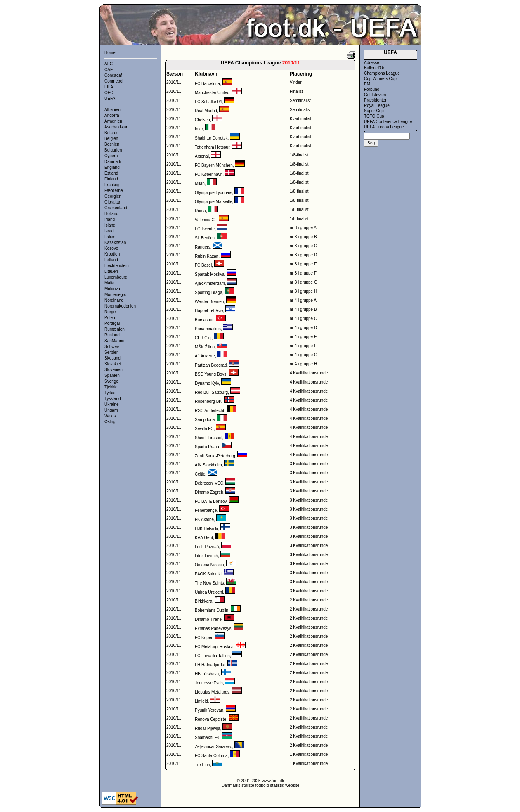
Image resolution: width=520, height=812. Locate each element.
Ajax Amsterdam (210, 283)
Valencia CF (206, 220)
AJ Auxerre (205, 356)
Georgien (113, 196)
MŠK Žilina (205, 347)
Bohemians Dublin (212, 610)
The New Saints (209, 583)
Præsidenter (375, 100)
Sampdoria (205, 420)
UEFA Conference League (388, 122)
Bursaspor (204, 320)
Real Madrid (206, 111)
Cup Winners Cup (380, 79)
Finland (111, 179)
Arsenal (202, 156)
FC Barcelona (207, 84)
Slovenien (113, 370)
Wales (110, 416)
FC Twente (205, 229)
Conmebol (114, 81)
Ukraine (111, 404)
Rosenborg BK (208, 401)
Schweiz (112, 347)
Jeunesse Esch (209, 683)
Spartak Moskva (210, 274)
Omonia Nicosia (209, 565)
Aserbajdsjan (116, 127)
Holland (111, 214)
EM (367, 84)
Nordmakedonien (120, 306)
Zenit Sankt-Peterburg (215, 456)
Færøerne (113, 191)
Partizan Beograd (211, 365)
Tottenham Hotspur (212, 147)
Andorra (112, 115)
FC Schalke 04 (208, 102)
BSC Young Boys (210, 374)
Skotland (112, 358)
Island (110, 225)
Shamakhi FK (207, 737)
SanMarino (114, 341)
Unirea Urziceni (209, 592)
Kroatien (112, 254)
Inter (199, 129)
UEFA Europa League (384, 127)
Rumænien (115, 329)
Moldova (112, 289)
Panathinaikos (208, 329)
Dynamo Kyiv (207, 383)
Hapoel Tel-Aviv (209, 311)
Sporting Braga (209, 292)
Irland (110, 219)
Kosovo (111, 248)
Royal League (377, 105)
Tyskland (112, 399)
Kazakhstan (115, 243)
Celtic (200, 474)
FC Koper (203, 638)
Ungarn (111, 410)
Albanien (112, 110)
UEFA (110, 98)
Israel (109, 231)
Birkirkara (203, 601)
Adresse (372, 63)
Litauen (111, 271)
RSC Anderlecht (209, 411)
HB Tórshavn (207, 674)
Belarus (111, 133)
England (112, 167)
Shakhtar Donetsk (211, 138)
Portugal (112, 323)
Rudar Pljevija (208, 728)
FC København (209, 174)
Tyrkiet (110, 393)
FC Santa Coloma (211, 756)
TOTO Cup (374, 116)
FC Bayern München (214, 165)
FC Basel (203, 265)
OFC (109, 93)
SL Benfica (205, 238)
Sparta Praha (207, 447)
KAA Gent (204, 538)
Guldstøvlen (375, 95)
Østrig (110, 422)
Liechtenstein (117, 266)
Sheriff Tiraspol (209, 438)
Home (110, 53)
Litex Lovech (206, 556)
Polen (110, 318)
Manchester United (212, 93)
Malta (109, 283)
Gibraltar (112, 202)
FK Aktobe (204, 520)
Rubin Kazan (207, 256)
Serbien (111, 352)
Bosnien (112, 144)
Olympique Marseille (214, 202)
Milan (200, 183)
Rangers (203, 247)
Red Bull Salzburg (211, 392)
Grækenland (116, 208)
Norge (110, 312)
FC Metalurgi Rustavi (214, 647)
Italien (110, 237)
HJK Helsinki (207, 529)
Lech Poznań (207, 547)
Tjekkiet (111, 387)
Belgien (111, 138)
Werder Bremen (209, 302)
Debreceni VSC (209, 483)
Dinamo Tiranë (208, 619)
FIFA (109, 87)
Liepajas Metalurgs (212, 692)
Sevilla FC (204, 429)
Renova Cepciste (210, 719)
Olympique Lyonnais (213, 193)
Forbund (372, 89)
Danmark (113, 162)
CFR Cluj (203, 338)
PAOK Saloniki (208, 574)
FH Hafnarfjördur (210, 665)
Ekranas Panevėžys (213, 629)
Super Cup (374, 111)
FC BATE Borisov (211, 501)
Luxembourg (116, 277)
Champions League (382, 73)
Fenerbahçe (206, 510)
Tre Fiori (202, 765)
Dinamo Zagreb (209, 492)
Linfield (201, 701)
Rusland (112, 335)
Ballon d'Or (374, 68)
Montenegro (115, 295)
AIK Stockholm (208, 465)
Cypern (111, 156)
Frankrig (112, 185)
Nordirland (114, 300)
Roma (200, 211)
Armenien (113, 121)
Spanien (112, 375)
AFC (109, 64)
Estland (111, 173)
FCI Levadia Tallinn (212, 656)
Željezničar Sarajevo (214, 747)
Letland (111, 260)
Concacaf (113, 75)
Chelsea (202, 120)
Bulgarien (113, 150)
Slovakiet (113, 364)
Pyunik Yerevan (209, 710)
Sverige (111, 381)
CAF (109, 70)
